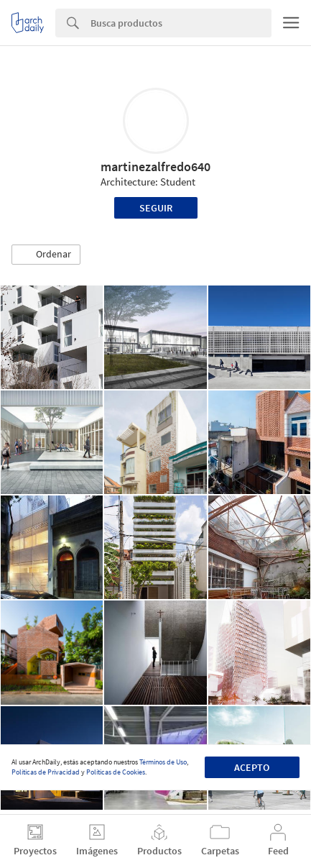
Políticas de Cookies (116, 772)
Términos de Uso (163, 762)
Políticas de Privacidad (46, 772)
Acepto (252, 767)
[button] (46, 255)
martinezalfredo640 (155, 166)
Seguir (156, 208)
